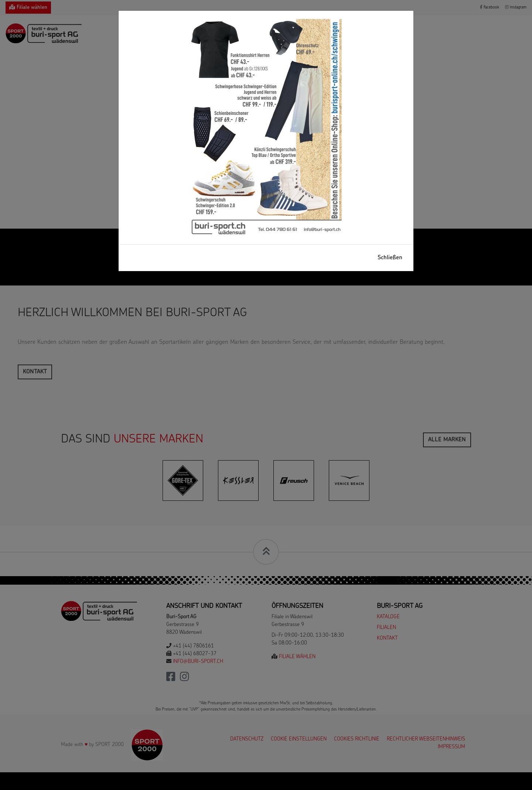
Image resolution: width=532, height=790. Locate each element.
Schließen (390, 258)
